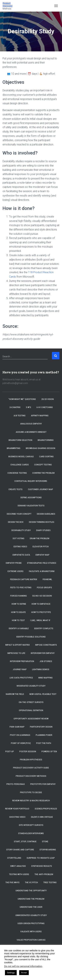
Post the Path (44, 743)
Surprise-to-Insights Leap (41, 858)
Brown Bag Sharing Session (41, 448)
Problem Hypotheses (31, 760)
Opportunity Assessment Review (31, 719)
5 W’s (29, 407)
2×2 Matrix (15, 407)
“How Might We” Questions (22, 399)
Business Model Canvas (21, 457)
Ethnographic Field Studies (42, 563)
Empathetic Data (21, 555)
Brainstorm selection (20, 440)
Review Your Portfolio (17, 809)
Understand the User (31, 907)
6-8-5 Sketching (45, 407)
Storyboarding (48, 850)
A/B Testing (20, 416)
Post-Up (10, 752)
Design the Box (16, 522)
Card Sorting (46, 457)
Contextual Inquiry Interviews (31, 481)
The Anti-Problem (44, 874)
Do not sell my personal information (23, 966)
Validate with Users (31, 932)
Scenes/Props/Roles (46, 809)
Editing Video (20, 547)
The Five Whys (12, 883)
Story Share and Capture (20, 850)
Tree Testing (50, 883)
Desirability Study (21, 530)
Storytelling (14, 858)
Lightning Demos (41, 669)
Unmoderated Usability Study (31, 915)
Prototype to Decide (31, 792)
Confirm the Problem (43, 473)
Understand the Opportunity (31, 891)
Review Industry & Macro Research (31, 801)
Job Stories (46, 661)
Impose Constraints (46, 645)
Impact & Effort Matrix (18, 645)
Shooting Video (17, 817)
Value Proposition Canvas (31, 940)
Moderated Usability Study (31, 686)
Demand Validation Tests (31, 506)
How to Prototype (41, 612)
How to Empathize (41, 604)
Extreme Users (16, 571)
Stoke (45, 842)
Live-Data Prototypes (21, 678)
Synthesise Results (42, 866)
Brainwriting (14, 448)
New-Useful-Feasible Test (43, 694)
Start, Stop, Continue (25, 842)
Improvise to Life (16, 653)
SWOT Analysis (18, 866)
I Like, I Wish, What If (40, 620)
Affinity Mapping (40, 416)
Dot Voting (19, 538)
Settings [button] (11, 973)
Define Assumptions (31, 498)
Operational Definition (31, 710)
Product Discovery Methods (31, 776)
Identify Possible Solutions (31, 637)
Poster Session (28, 752)
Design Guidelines (46, 514)
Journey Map (20, 669)
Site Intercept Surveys (31, 825)
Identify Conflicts (44, 629)
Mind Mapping (45, 678)
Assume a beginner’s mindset (31, 432)
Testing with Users (19, 874)
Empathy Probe (14, 563)
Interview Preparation (22, 661)
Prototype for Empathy (43, 784)
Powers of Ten (49, 752)
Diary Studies (43, 530)
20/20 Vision (48, 399)
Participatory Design (41, 727)
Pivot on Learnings (20, 735)
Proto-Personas (16, 784)
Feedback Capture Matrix (24, 579)
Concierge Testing (17, 473)
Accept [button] (24, 973)
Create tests (15, 489)
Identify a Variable (19, 629)
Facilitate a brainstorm (42, 571)
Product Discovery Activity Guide (31, 768)
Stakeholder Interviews (31, 833)
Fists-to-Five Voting (21, 588)
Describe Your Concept (19, 514)
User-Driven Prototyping (31, 923)
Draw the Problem (40, 538)
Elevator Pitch (41, 547)
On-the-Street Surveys (31, 702)
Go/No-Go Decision (42, 596)
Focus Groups (44, 588)
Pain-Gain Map (17, 727)
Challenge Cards (20, 465)
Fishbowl (47, 579)
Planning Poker (44, 735)
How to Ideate (18, 612)
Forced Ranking (19, 596)
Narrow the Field (15, 694)
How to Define (19, 604)
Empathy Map (42, 555)
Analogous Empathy (31, 424)
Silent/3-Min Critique (42, 817)
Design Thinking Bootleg (42, 522)
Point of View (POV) (21, 743)
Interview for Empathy (43, 653)
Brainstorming (46, 440)
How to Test (18, 620)
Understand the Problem (31, 899)
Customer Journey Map (41, 489)
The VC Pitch (31, 883)
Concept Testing (43, 465)
